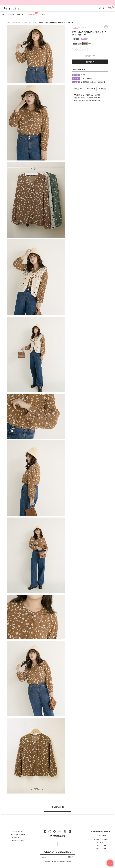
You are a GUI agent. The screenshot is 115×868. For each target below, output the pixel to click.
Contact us (101, 835)
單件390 (84, 39)
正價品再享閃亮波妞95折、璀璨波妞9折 (93, 82)
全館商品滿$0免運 (87, 79)
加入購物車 (90, 62)
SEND (71, 857)
